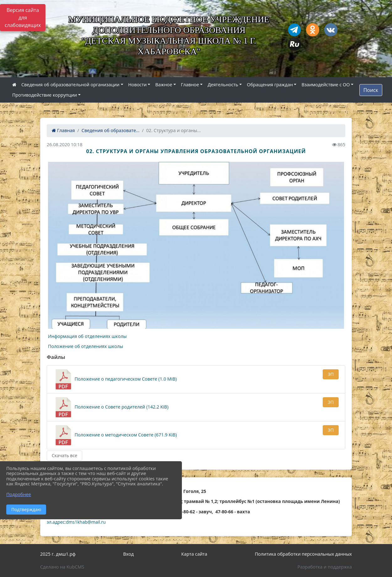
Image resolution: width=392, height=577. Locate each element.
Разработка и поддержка (325, 567)
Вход (129, 554)
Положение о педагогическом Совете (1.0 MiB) (115, 379)
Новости (138, 85)
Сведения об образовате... (111, 130)
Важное (164, 85)
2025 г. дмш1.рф (58, 554)
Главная (63, 130)
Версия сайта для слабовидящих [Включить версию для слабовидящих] (23, 18)
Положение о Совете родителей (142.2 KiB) (111, 407)
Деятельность (223, 85)
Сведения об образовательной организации (70, 85)
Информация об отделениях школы (87, 336)
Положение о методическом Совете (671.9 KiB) (115, 435)
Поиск (371, 90)
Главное (190, 85)
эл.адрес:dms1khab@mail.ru (76, 522)
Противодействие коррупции (45, 95)
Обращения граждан (270, 85)
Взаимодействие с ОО (326, 85)
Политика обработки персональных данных (303, 554)
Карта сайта (194, 554)
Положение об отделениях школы (86, 346)
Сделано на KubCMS (62, 567)
